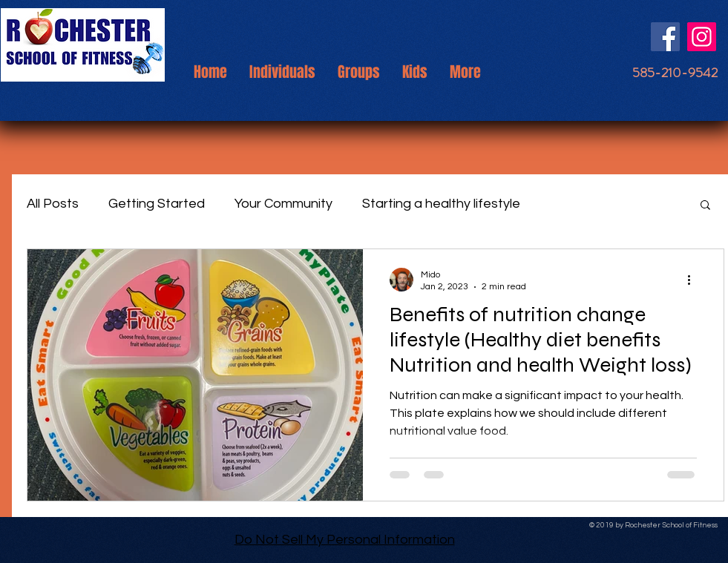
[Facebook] (665, 37)
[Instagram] (702, 37)
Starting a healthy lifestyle (441, 204)
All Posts (53, 204)
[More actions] (695, 280)
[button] (705, 206)
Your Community (283, 204)
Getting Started (157, 204)
